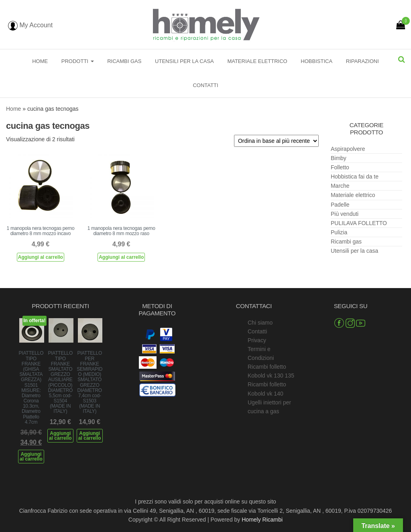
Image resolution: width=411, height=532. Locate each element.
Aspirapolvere (348, 149)
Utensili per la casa (184, 61)
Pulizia (339, 232)
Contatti (205, 85)
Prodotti (78, 61)
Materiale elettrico (257, 61)
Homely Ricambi (262, 520)
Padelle (340, 205)
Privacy (257, 340)
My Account (30, 25)
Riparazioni (362, 61)
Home (40, 61)
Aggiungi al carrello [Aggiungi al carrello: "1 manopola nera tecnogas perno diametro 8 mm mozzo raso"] (121, 257)
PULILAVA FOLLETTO (359, 223)
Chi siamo (260, 323)
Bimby (339, 158)
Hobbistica (316, 61)
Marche (340, 186)
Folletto (340, 167)
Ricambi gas (124, 61)
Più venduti (345, 214)
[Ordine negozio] (276, 141)
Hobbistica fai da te (355, 177)
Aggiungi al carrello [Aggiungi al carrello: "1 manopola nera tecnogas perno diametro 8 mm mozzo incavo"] (41, 257)
